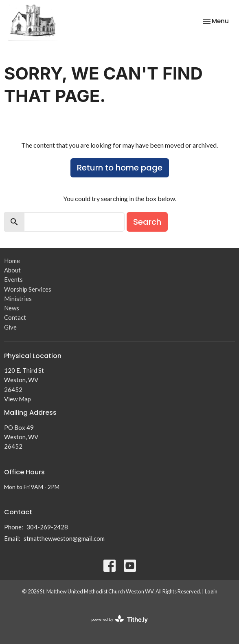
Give (10, 327)
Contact (15, 317)
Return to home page (120, 168)
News (12, 308)
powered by (119, 619)
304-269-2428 (47, 527)
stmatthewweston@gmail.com (64, 538)
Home (12, 261)
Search (147, 222)
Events (13, 279)
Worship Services (28, 289)
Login (211, 591)
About (12, 270)
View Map (18, 399)
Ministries (18, 299)
